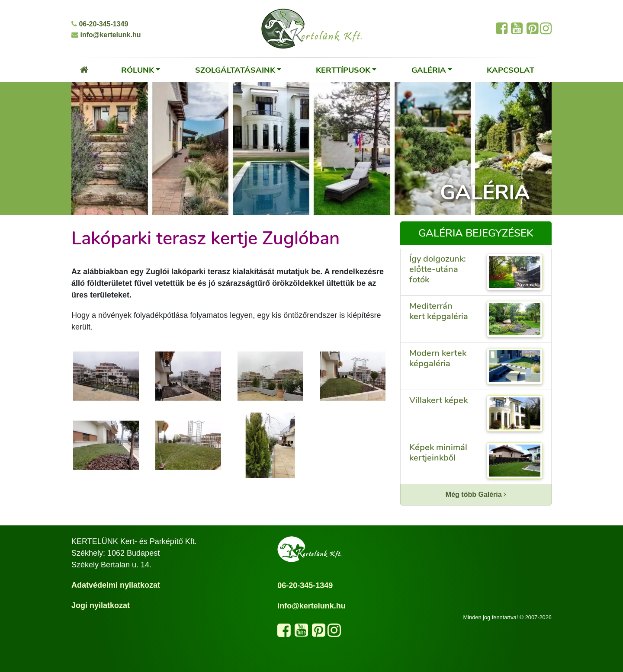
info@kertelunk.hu (106, 35)
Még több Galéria (476, 494)
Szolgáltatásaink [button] (235, 70)
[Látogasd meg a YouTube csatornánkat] (301, 633)
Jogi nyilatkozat (101, 605)
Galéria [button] (429, 70)
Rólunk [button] (138, 70)
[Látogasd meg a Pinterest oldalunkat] (319, 633)
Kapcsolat (511, 70)
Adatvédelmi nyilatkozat (116, 585)
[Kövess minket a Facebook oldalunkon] (284, 633)
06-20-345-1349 (100, 24)
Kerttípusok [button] (343, 70)
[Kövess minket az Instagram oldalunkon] (334, 633)
